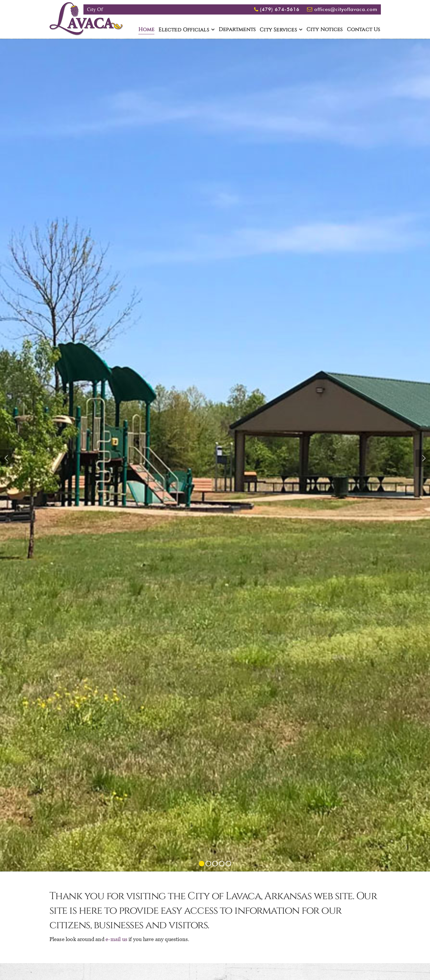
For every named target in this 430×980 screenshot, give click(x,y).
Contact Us (364, 30)
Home (147, 30)
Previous (7, 458)
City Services (278, 30)
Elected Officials (184, 30)
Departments (237, 30)
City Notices (324, 30)
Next (423, 458)
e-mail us (116, 939)
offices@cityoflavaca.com (346, 9)
